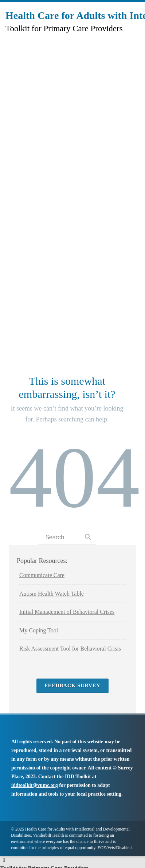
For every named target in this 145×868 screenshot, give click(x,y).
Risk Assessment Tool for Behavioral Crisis (70, 649)
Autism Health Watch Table (52, 594)
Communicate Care (42, 575)
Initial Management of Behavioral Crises (67, 612)
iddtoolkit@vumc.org (35, 785)
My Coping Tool (39, 630)
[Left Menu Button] (4, 860)
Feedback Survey (72, 686)
